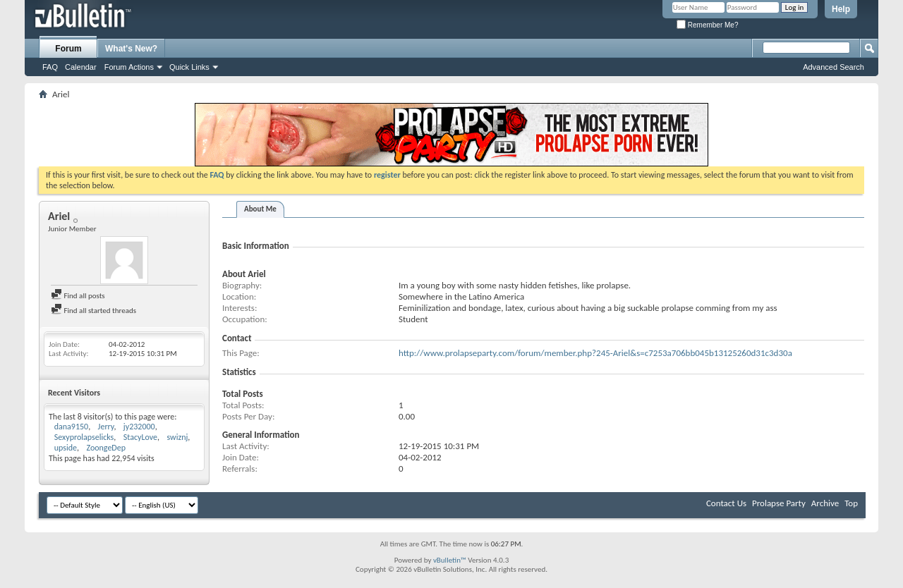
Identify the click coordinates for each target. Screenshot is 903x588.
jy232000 (139, 427)
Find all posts (78, 296)
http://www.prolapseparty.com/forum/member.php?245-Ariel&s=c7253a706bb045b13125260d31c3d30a (595, 353)
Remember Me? (707, 25)
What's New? (131, 49)
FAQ (50, 67)
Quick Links (189, 67)
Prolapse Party (779, 503)
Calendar (81, 67)
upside (66, 448)
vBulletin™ (450, 560)
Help (841, 9)
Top (851, 503)
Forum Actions (129, 67)
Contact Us (726, 503)
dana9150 (71, 427)
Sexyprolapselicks (84, 437)
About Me (260, 209)
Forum (68, 49)
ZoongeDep (106, 448)
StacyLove (140, 437)
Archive (825, 503)
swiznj (177, 437)
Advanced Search (834, 67)
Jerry (106, 427)
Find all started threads (93, 311)
